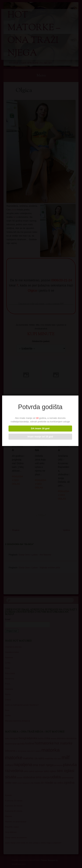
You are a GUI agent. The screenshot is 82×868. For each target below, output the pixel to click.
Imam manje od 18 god (41, 437)
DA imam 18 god (41, 428)
